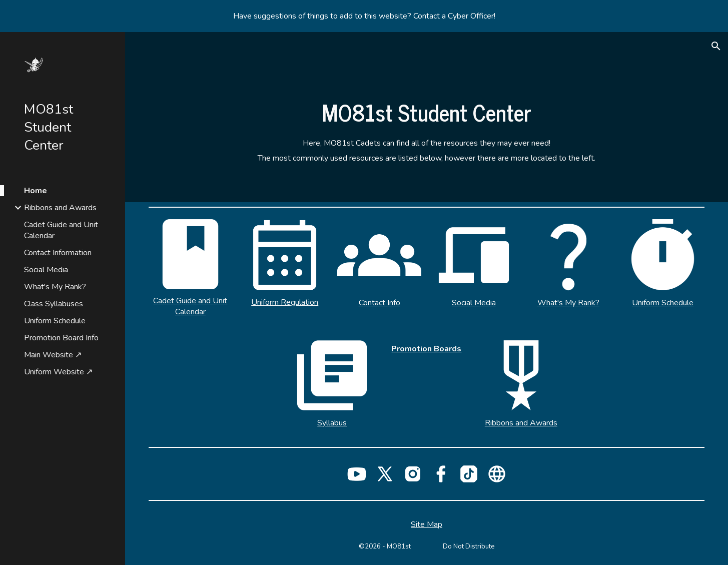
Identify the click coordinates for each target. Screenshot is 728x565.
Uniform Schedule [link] (55, 321)
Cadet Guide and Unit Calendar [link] (61, 230)
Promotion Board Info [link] (61, 338)
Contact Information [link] (58, 253)
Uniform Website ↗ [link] (58, 372)
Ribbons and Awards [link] (60, 208)
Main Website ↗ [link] (53, 355)
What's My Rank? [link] (55, 287)
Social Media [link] (46, 270)
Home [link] (36, 191)
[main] (427, 112)
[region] (364, 16)
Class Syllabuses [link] (54, 304)
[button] (716, 46)
